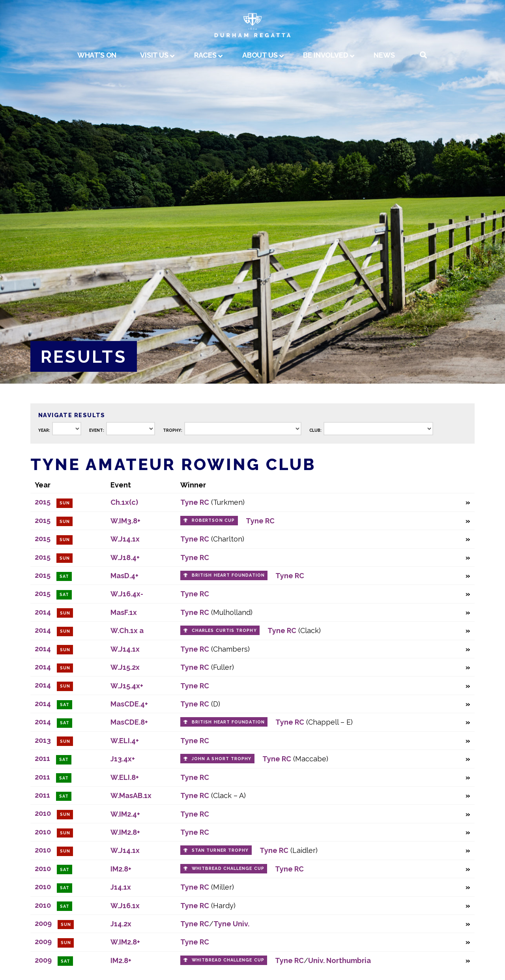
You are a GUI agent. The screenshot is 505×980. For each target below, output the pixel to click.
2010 (43, 813)
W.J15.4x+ (127, 686)
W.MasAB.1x (131, 795)
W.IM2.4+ (125, 814)
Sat (64, 576)
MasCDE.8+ (129, 722)
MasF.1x (124, 612)
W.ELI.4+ (125, 741)
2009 (43, 923)
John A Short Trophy (222, 759)
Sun (65, 503)
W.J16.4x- (127, 594)
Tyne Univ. (231, 924)
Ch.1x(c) (124, 502)
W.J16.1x (125, 906)
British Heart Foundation (228, 575)
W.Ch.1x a (127, 631)
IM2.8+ (121, 869)
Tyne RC (195, 502)
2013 (43, 740)
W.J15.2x (125, 667)
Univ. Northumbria (339, 960)
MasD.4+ (124, 576)
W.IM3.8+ (125, 521)
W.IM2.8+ (125, 832)
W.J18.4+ (125, 557)
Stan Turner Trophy (220, 850)
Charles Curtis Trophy (224, 631)
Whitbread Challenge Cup (228, 869)
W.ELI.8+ (125, 777)
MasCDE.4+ (129, 704)
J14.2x (121, 924)
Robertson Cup (213, 520)
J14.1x (121, 887)
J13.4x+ (123, 759)
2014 (43, 612)
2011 (42, 758)
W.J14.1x (125, 539)
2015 (43, 502)
